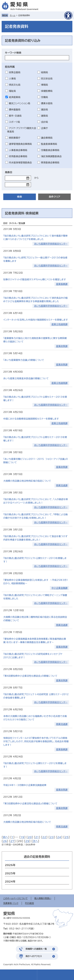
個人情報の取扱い (43, 898)
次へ (35, 841)
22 (44, 837)
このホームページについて (15, 898)
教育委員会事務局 (50, 163)
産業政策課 (62, 346)
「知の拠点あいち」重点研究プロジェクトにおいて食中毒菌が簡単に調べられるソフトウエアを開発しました (35, 237)
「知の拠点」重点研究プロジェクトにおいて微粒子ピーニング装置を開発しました (35, 597)
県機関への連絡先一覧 (36, 949)
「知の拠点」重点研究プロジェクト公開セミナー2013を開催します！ (35, 560)
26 (5, 841)
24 (59, 837)
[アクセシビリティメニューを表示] (68, 15)
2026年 (10, 865)
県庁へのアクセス (34, 956)
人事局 (12, 79)
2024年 (10, 882)
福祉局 (12, 91)
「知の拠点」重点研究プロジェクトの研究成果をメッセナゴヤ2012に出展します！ (33, 656)
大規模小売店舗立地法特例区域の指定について (27, 481)
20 (30, 837)
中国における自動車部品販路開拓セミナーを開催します (31, 419)
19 (22, 837)
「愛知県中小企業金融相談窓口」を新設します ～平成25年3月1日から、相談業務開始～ (36, 582)
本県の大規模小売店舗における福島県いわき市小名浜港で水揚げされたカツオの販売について (35, 718)
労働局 (44, 97)
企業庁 (44, 128)
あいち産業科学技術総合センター (51, 244)
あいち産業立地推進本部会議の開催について (26, 378)
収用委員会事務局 (18, 156)
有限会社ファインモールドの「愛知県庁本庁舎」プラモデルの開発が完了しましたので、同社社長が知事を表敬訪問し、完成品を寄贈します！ (36, 741)
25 (67, 837)
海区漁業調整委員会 (51, 156)
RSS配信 (30, 903)
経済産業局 (15, 97)
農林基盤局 (15, 110)
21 (37, 837)
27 (12, 841)
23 (52, 837)
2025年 (10, 873)
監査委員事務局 (49, 144)
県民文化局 (15, 85)
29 (27, 841)
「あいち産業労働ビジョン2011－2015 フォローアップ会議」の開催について (36, 461)
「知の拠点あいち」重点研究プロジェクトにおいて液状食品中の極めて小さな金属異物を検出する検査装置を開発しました (35, 300)
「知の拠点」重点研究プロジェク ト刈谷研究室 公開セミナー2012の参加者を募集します (36, 696)
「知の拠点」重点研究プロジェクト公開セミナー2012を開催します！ (35, 765)
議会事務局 (47, 138)
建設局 (44, 110)
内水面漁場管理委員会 (20, 163)
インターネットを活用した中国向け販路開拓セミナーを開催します (36, 320)
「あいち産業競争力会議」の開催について (24, 360)
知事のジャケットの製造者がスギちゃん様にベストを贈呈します (35, 279)
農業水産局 (47, 103)
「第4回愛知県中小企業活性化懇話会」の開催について (30, 676)
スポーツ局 (14, 122)
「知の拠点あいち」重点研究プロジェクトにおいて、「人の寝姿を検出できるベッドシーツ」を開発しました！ (36, 501)
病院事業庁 (15, 138)
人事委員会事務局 (18, 150)
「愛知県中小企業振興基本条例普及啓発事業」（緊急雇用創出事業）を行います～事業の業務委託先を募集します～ (35, 641)
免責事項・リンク (11, 903)
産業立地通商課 (59, 324)
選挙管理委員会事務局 (20, 144)
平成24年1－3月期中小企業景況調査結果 (25, 785)
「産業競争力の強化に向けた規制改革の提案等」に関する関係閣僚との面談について (35, 340)
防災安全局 (47, 79)
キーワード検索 (13, 53)
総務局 (44, 72)
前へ (6, 837)
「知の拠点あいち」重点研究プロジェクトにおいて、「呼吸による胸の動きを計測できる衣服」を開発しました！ (35, 516)
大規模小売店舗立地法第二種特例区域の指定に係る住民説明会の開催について (35, 619)
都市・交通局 (15, 116)
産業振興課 (62, 284)
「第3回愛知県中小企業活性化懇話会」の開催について (30, 804)
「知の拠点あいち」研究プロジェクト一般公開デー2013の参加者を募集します (35, 259)
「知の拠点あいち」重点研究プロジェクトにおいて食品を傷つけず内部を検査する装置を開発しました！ (35, 538)
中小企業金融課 (59, 588)
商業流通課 (62, 485)
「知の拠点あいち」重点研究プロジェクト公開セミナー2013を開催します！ (35, 399)
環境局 (44, 85)
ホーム (13, 15)
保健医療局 (47, 91)
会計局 (44, 122)
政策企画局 (15, 72)
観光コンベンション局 (20, 103)
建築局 (44, 116)
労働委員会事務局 (50, 150)
